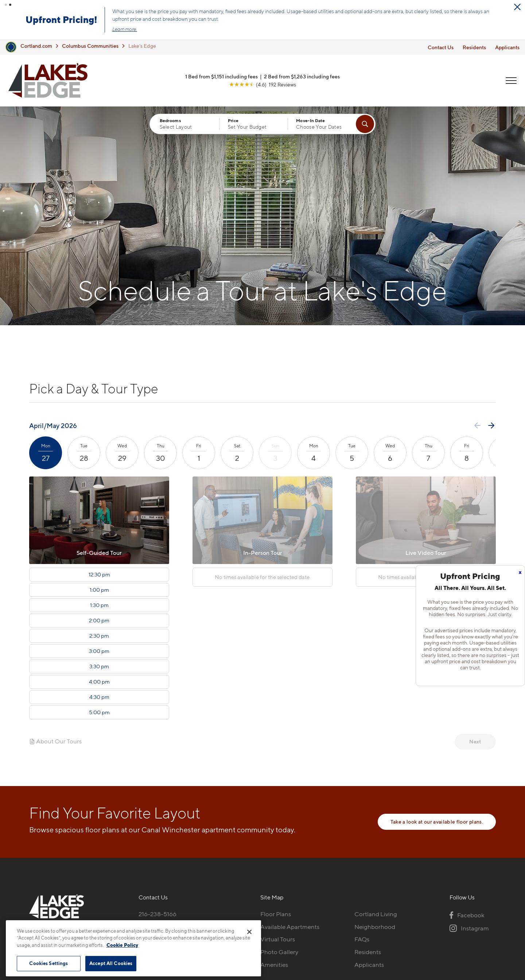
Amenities (274, 965)
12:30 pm (99, 575)
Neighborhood (375, 927)
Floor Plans (276, 914)
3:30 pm (99, 666)
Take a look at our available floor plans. (437, 822)
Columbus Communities (90, 46)
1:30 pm (99, 605)
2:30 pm (99, 636)
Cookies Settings (48, 963)
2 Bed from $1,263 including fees (302, 76)
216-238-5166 (157, 914)
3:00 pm (99, 651)
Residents (474, 47)
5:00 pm (99, 712)
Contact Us (441, 47)
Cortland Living (376, 914)
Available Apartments (290, 927)
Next (475, 741)
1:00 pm (99, 590)
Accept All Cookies (111, 963)
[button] (6, 5)
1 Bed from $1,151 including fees (221, 76)
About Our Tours (55, 741)
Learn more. (125, 29)
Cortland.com (36, 46)
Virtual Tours (278, 939)
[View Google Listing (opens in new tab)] (262, 84)
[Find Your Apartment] (365, 124)
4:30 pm (99, 697)
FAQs (362, 939)
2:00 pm (99, 621)
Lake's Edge (142, 46)
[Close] (249, 932)
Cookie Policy (122, 945)
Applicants (507, 47)
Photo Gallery (279, 952)
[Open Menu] (511, 81)
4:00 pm (99, 682)
